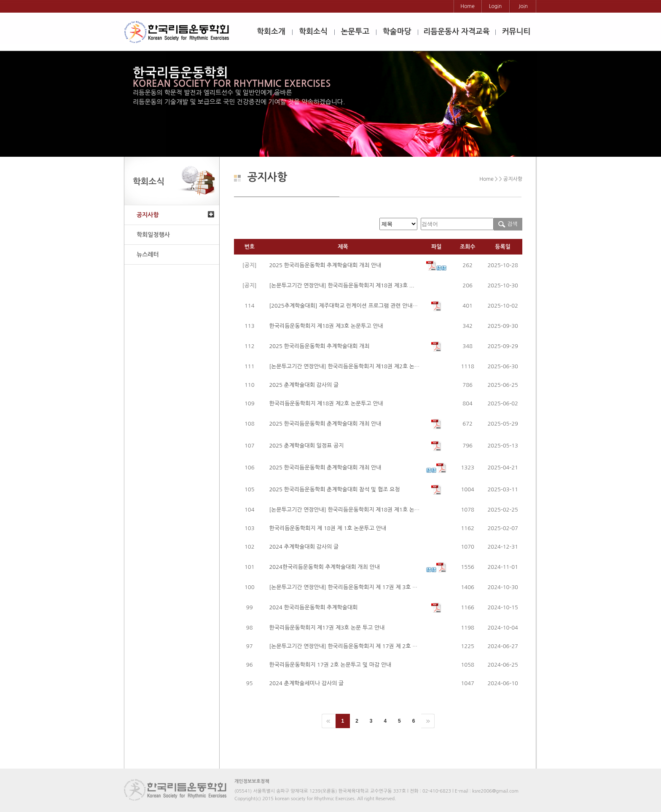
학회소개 (271, 32)
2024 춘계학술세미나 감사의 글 (306, 683)
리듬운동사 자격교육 (456, 32)
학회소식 (313, 32)
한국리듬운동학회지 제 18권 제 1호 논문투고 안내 (328, 528)
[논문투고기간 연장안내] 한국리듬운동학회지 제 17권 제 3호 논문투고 (351, 587)
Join (523, 6)
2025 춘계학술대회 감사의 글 (304, 385)
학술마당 (397, 32)
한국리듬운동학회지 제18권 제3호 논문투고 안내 (326, 326)
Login (496, 6)
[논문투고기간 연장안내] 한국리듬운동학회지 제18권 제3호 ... (341, 285)
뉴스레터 (148, 255)
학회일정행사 (153, 235)
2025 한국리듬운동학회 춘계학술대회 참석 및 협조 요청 (334, 489)
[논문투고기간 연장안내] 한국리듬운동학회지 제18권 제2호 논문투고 (349, 366)
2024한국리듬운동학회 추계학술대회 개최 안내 (324, 567)
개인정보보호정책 (252, 781)
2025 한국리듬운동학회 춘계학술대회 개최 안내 (325, 424)
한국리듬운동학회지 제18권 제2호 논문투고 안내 (326, 403)
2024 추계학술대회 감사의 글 (304, 547)
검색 (508, 224)
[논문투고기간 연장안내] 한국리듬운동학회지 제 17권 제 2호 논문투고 (351, 646)
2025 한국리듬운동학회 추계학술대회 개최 (319, 346)
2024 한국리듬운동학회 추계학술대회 (313, 607)
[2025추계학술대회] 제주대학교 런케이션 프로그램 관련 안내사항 (346, 306)
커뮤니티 (516, 32)
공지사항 (148, 215)
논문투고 (355, 32)
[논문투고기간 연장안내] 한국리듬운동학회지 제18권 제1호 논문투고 (349, 510)
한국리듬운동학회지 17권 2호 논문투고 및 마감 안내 (330, 665)
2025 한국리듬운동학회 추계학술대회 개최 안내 (325, 265)
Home (467, 6)
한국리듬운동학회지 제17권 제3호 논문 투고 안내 (327, 628)
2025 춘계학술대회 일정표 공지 (306, 446)
